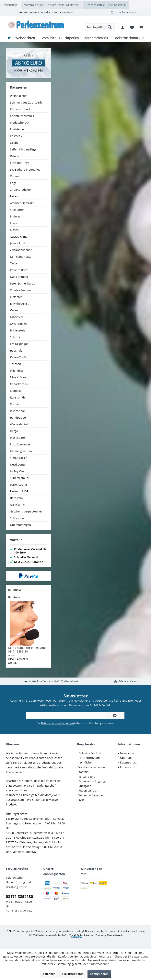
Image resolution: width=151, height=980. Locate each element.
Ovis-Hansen (18, 324)
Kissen (14, 230)
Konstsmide (18, 397)
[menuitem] (141, 27)
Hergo (14, 431)
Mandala (16, 391)
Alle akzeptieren (73, 974)
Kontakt (83, 772)
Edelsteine (17, 129)
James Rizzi (17, 243)
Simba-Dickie (19, 458)
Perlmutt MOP (19, 491)
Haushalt (16, 350)
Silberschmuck (20, 478)
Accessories (18, 505)
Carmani (16, 404)
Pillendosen (18, 371)
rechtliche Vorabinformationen (92, 765)
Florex (14, 196)
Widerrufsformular (91, 795)
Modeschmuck (20, 123)
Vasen (14, 310)
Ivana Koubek (19, 277)
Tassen (15, 263)
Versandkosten (67, 931)
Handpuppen (19, 418)
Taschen (16, 364)
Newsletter (127, 753)
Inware (15, 223)
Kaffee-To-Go (18, 357)
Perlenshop (10, 5)
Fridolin (15, 216)
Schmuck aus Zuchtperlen (27, 102)
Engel (14, 183)
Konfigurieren (99, 974)
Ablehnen (49, 974)
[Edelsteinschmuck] (127, 38)
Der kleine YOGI (20, 257)
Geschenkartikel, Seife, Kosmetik (106, 5)
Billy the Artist (19, 304)
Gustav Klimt (18, 237)
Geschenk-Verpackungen (26, 511)
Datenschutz (128, 762)
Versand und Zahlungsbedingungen (93, 779)
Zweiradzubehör (21, 250)
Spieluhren (17, 210)
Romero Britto (19, 270)
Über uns (126, 758)
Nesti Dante (18, 464)
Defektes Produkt (90, 753)
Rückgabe (85, 786)
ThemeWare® (115, 935)
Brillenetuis (18, 330)
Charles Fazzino (20, 290)
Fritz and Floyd (20, 163)
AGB (81, 800)
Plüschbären (18, 438)
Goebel (15, 143)
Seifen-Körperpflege (23, 149)
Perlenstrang (18, 485)
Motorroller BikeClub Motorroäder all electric (51, 5)
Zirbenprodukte (20, 190)
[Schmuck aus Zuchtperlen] (60, 38)
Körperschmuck (20, 109)
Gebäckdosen (19, 384)
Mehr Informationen (96, 964)
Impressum (128, 767)
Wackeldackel (19, 424)
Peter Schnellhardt (22, 283)
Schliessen (17, 518)
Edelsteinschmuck (22, 116)
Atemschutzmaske (22, 203)
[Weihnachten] (25, 38)
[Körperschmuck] (96, 38)
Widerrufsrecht (88, 791)
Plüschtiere (17, 411)
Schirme (15, 337)
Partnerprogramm (90, 758)
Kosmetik (16, 136)
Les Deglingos (19, 344)
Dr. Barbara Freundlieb (25, 169)
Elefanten (16, 297)
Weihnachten (19, 96)
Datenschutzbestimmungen (57, 723)
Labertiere (17, 317)
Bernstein (16, 498)
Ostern (15, 176)
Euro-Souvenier (20, 444)
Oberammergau (21, 525)
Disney (14, 156)
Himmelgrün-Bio (21, 451)
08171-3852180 (19, 897)
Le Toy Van (17, 471)
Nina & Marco (19, 377)
